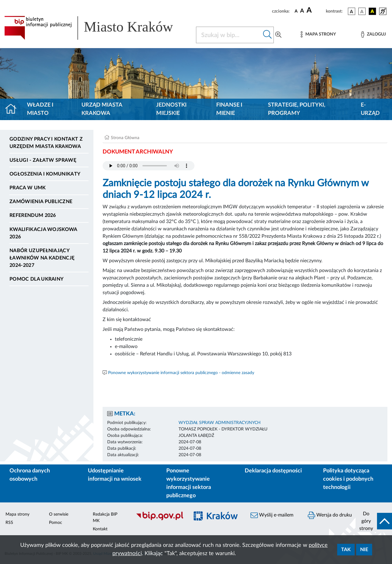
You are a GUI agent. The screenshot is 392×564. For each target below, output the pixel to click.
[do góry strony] (374, 521)
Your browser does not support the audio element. (149, 166)
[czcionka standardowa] (296, 11)
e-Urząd (370, 109)
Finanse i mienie (229, 109)
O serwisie (59, 514)
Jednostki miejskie (171, 109)
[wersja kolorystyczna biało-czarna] (362, 11)
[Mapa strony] (318, 34)
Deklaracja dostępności (273, 471)
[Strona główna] (13, 109)
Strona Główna (125, 138)
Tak (346, 550)
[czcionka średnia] (302, 11)
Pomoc (56, 523)
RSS (9, 523)
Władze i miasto (40, 109)
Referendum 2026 (33, 215)
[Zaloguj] (373, 34)
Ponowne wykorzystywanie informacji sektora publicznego (189, 483)
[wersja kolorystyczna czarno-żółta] (372, 11)
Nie (364, 550)
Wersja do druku (330, 515)
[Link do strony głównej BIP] (96, 28)
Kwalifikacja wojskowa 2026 (43, 233)
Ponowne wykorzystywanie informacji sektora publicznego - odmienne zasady (181, 373)
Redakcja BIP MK (105, 518)
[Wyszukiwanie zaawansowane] (278, 35)
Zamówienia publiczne (41, 202)
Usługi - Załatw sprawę (43, 160)
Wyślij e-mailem (272, 515)
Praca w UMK (28, 188)
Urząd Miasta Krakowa (102, 109)
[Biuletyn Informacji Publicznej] (159, 519)
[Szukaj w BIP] (229, 35)
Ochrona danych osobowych (30, 475)
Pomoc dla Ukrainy (36, 279)
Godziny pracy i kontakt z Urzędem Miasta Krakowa (46, 143)
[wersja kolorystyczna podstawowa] (352, 11)
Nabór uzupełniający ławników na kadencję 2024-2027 (42, 258)
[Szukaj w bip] (268, 35)
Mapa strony (17, 514)
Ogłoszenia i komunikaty (45, 174)
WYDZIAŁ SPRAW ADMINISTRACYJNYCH (220, 423)
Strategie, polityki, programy (297, 109)
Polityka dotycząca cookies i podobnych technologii (348, 479)
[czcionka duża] (315, 10)
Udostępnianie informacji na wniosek (115, 475)
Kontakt (100, 529)
